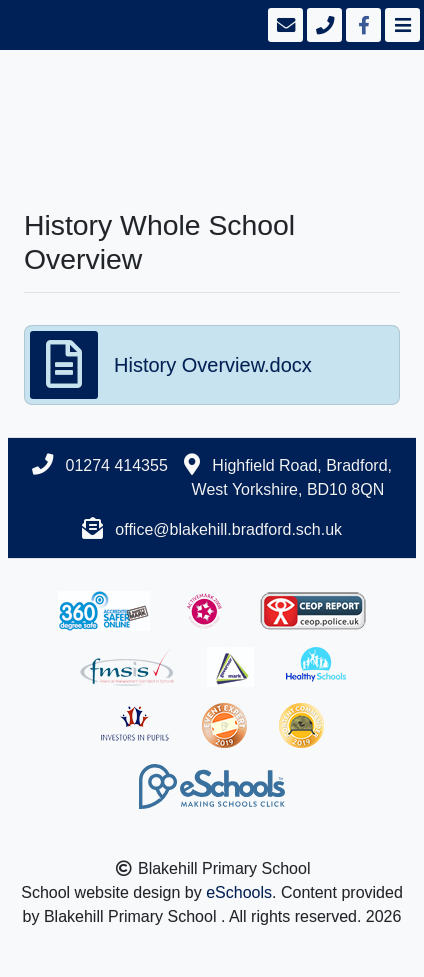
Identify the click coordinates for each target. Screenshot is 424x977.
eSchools (239, 892)
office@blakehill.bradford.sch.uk (228, 529)
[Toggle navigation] (400, 25)
